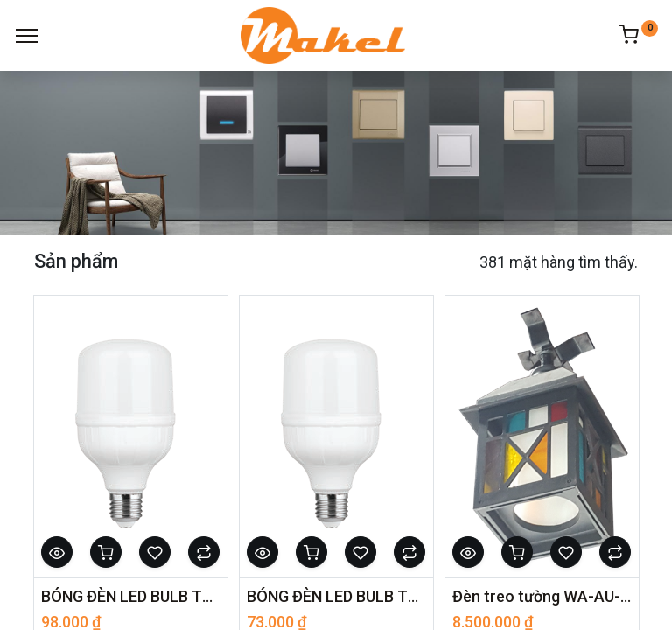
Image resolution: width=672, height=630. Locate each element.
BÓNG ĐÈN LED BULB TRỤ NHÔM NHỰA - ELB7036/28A (131, 596)
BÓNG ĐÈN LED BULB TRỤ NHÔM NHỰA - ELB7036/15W (336, 596)
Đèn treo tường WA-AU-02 (542, 596)
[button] (57, 552)
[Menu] (27, 36)
